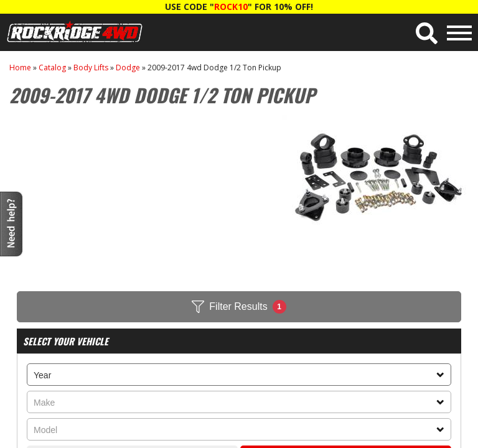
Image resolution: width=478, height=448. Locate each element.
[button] (427, 33)
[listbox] (239, 375)
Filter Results (239, 307)
